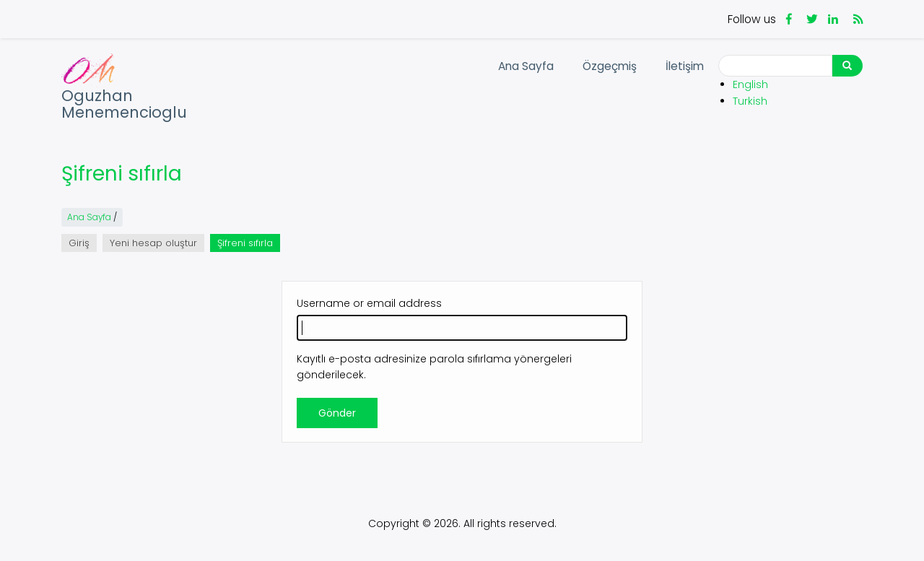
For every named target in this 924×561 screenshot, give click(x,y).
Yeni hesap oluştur (153, 243)
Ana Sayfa (526, 66)
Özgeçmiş (610, 66)
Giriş (79, 243)
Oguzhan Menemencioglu (124, 104)
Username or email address (369, 303)
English (750, 84)
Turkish (750, 101)
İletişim (685, 66)
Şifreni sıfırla (249, 244)
